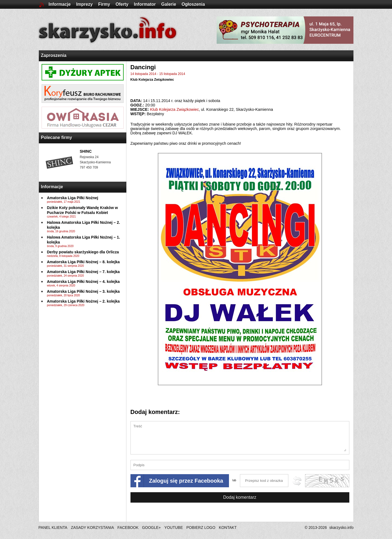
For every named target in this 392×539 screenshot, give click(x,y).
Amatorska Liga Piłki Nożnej (73, 198)
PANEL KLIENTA (53, 528)
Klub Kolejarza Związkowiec (152, 80)
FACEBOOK (128, 528)
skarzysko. (342, 528)
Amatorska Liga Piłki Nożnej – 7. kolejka (83, 272)
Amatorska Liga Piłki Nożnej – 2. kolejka (83, 301)
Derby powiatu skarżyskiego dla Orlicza (83, 252)
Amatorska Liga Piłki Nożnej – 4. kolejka (83, 282)
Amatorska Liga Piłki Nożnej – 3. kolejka (83, 291)
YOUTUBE (174, 528)
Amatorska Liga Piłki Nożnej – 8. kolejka (83, 262)
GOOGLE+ (151, 528)
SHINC (86, 151)
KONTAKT (228, 528)
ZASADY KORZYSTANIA (92, 528)
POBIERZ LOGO (201, 528)
